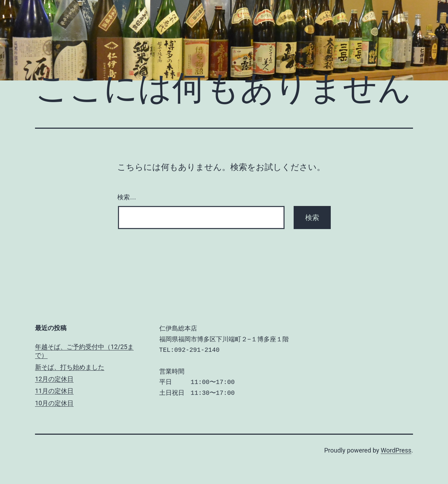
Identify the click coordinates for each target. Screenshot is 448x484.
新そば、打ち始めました (70, 367)
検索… (127, 197)
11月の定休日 (54, 391)
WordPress (396, 450)
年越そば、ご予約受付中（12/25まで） (84, 351)
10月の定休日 (54, 403)
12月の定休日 (54, 379)
